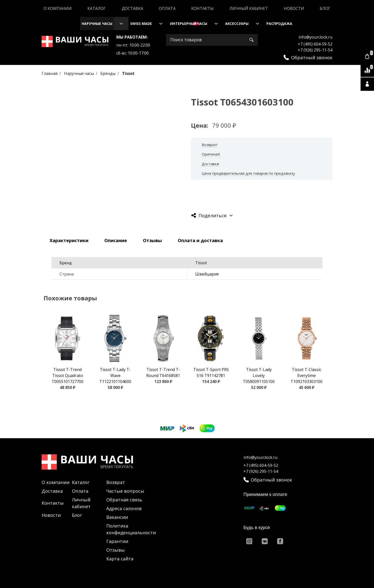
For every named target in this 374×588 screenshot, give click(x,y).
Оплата (167, 8)
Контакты (202, 8)
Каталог (97, 8)
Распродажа (279, 24)
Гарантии (117, 541)
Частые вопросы (125, 491)
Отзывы (116, 550)
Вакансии (117, 517)
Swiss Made (141, 24)
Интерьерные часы (189, 24)
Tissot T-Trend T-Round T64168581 (163, 373)
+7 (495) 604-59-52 (315, 44)
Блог (325, 8)
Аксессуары (237, 24)
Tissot (128, 73)
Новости (294, 8)
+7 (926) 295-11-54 (315, 50)
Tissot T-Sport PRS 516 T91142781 (211, 373)
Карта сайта (120, 559)
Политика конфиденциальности (131, 529)
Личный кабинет (249, 8)
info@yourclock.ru (315, 37)
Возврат (116, 482)
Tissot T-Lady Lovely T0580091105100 (259, 375)
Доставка (132, 8)
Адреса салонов (124, 508)
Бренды (108, 73)
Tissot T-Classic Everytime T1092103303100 (307, 375)
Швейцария (207, 274)
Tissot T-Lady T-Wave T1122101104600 (115, 375)
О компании (58, 8)
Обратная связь (124, 500)
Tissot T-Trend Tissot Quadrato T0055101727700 (67, 375)
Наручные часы (97, 24)
